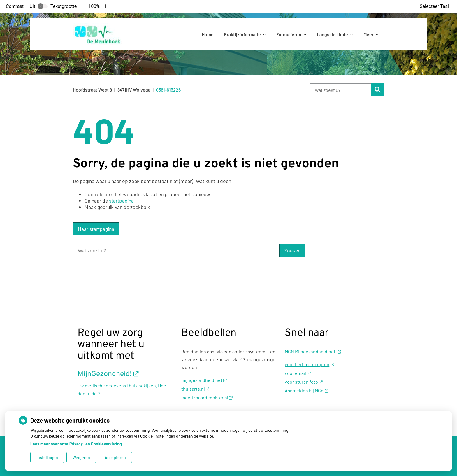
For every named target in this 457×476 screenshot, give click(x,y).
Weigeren (81, 457)
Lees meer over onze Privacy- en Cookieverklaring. (77, 444)
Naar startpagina (96, 229)
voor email (298, 373)
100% (94, 6)
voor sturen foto (304, 382)
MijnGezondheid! (108, 374)
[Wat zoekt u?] (341, 90)
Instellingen (47, 457)
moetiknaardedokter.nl (207, 397)
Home (208, 34)
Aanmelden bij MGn (306, 390)
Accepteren (115, 457)
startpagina (121, 201)
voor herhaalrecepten (309, 364)
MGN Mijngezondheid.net (313, 351)
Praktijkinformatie (242, 34)
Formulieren (289, 34)
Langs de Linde (332, 34)
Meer (369, 34)
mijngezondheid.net (204, 380)
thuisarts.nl (195, 389)
